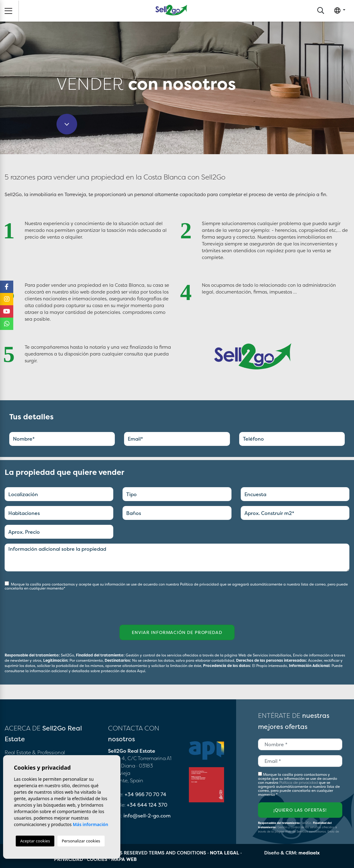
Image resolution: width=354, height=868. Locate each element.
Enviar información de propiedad (177, 632)
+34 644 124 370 (147, 805)
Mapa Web (124, 859)
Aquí (141, 671)
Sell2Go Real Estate (171, 10)
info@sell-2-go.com (147, 816)
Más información (91, 824)
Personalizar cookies (81, 841)
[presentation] (37, 604)
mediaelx (309, 853)
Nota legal (225, 853)
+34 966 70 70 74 (146, 794)
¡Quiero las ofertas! (300, 810)
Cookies (97, 859)
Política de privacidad (200, 584)
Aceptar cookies (35, 841)
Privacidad (69, 859)
